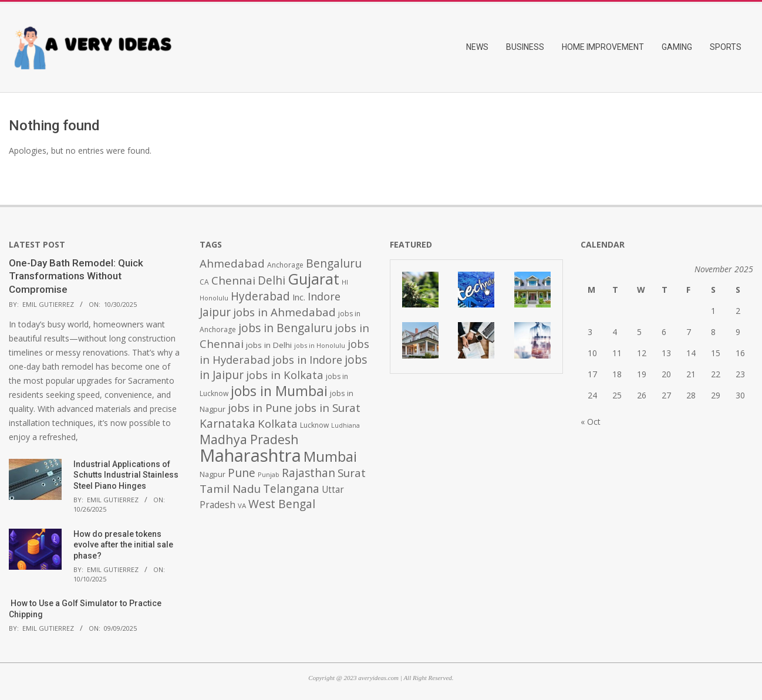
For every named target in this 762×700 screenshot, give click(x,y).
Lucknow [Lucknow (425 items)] (314, 425)
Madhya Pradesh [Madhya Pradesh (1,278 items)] (249, 439)
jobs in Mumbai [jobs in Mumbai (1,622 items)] (279, 391)
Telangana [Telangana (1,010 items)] (291, 489)
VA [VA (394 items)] (242, 505)
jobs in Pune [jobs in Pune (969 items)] (260, 408)
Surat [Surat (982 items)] (352, 473)
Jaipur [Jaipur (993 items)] (215, 312)
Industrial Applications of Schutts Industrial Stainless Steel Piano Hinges (126, 475)
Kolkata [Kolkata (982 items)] (278, 424)
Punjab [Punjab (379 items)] (269, 474)
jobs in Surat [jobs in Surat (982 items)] (328, 408)
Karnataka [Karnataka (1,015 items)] (227, 423)
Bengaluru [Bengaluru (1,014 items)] (334, 263)
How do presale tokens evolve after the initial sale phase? (123, 545)
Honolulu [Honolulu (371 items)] (214, 298)
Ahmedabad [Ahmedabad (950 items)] (232, 263)
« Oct (591, 422)
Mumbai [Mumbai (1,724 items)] (330, 456)
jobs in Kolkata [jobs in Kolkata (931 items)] (285, 375)
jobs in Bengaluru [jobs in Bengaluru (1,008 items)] (285, 328)
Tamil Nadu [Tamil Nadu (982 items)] (230, 489)
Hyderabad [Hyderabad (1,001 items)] (260, 296)
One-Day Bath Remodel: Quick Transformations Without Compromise (76, 276)
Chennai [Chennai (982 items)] (233, 280)
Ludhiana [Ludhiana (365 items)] (345, 425)
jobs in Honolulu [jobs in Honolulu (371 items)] (320, 345)
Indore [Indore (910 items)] (324, 296)
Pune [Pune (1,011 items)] (242, 473)
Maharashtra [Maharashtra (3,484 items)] (250, 455)
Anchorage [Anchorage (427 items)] (285, 265)
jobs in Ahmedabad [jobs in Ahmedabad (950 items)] (284, 312)
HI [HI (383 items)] (345, 282)
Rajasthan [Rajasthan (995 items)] (308, 473)
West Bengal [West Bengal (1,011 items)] (282, 504)
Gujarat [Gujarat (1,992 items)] (313, 279)
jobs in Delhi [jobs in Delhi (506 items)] (269, 345)
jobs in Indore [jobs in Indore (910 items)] (307, 359)
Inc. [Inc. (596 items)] (299, 297)
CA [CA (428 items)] (204, 282)
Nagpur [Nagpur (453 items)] (213, 474)
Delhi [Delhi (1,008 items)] (272, 280)
